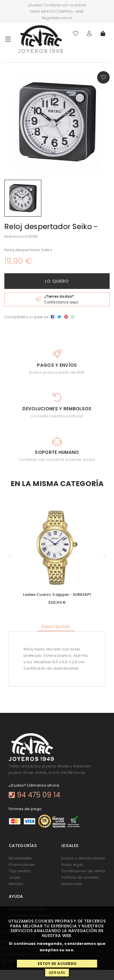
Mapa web (72, 884)
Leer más (57, 973)
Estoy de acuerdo (57, 964)
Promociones (22, 865)
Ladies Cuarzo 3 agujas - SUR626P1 (57, 595)
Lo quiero (57, 281)
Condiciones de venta (83, 871)
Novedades (20, 858)
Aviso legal (72, 865)
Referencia (14, 237)
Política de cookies (80, 877)
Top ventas (20, 871)
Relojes (16, 884)
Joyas (15, 877)
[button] (10, 556)
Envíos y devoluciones (83, 858)
